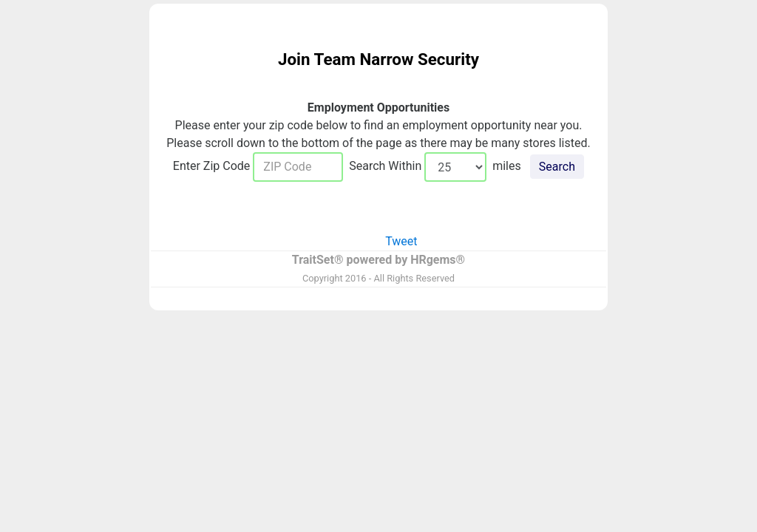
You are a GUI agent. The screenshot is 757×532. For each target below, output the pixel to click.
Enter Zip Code (213, 166)
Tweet (401, 241)
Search (557, 167)
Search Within (384, 166)
